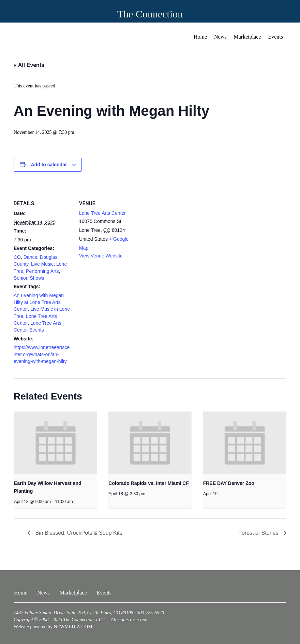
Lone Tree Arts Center (102, 213)
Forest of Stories (259, 533)
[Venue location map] (181, 230)
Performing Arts (42, 271)
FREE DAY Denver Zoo (229, 483)
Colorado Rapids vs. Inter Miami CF (149, 483)
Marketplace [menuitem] (247, 37)
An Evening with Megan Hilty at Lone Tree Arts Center (39, 302)
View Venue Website (101, 256)
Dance (30, 257)
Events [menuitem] (275, 37)
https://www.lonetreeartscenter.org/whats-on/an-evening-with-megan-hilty (42, 354)
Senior (20, 278)
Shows (37, 278)
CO (17, 257)
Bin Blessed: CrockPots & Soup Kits (78, 533)
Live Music (42, 264)
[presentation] (55, 443)
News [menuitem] (220, 37)
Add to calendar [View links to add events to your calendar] (49, 165)
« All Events (29, 65)
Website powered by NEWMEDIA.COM (53, 627)
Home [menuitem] (200, 37)
